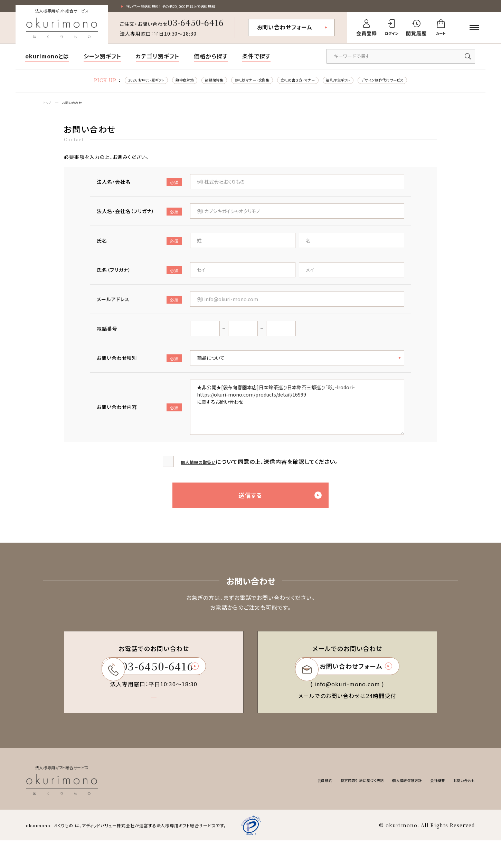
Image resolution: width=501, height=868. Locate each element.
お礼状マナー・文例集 (247, 83)
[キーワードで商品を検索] (401, 58)
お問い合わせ (78, 108)
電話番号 (107, 334)
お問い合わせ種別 (139, 364)
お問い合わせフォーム (285, 29)
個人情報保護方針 (387, 808)
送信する (292, 511)
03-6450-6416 (196, 24)
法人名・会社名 (139, 188)
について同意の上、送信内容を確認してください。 (260, 467)
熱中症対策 (157, 83)
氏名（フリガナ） (139, 276)
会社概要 (426, 808)
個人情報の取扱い (198, 467)
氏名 (139, 247)
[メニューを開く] (474, 29)
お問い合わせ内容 (139, 413)
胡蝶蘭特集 (196, 83)
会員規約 (279, 808)
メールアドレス (139, 306)
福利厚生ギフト (362, 83)
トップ (49, 108)
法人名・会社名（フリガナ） (139, 217)
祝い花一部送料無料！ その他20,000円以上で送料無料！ (190, 7)
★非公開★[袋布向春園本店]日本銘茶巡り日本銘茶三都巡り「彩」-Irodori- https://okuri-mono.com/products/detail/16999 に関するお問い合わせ (297, 413)
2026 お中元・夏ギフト (106, 83)
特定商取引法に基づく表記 (328, 808)
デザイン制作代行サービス (421, 83)
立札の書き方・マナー (308, 83)
